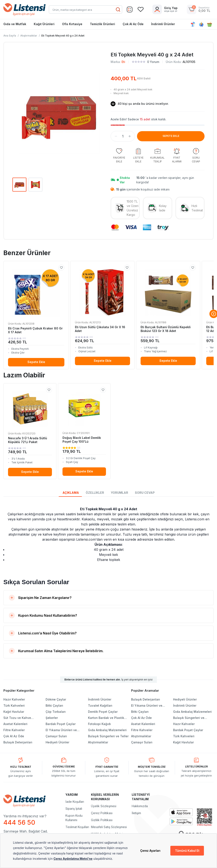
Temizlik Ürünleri (102, 24)
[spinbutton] (123, 136)
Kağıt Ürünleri (44, 24)
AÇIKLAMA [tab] (71, 493)
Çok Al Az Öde (133, 24)
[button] (116, 136)
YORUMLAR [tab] (119, 493)
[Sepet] (130, 10)
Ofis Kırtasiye (72, 24)
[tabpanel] (108, 534)
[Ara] (118, 10)
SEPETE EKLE (171, 136)
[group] (119, 156)
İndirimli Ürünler (163, 24)
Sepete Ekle (36, 362)
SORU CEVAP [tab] (145, 493)
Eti (123, 62)
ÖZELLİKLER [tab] (95, 493)
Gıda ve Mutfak (15, 24)
